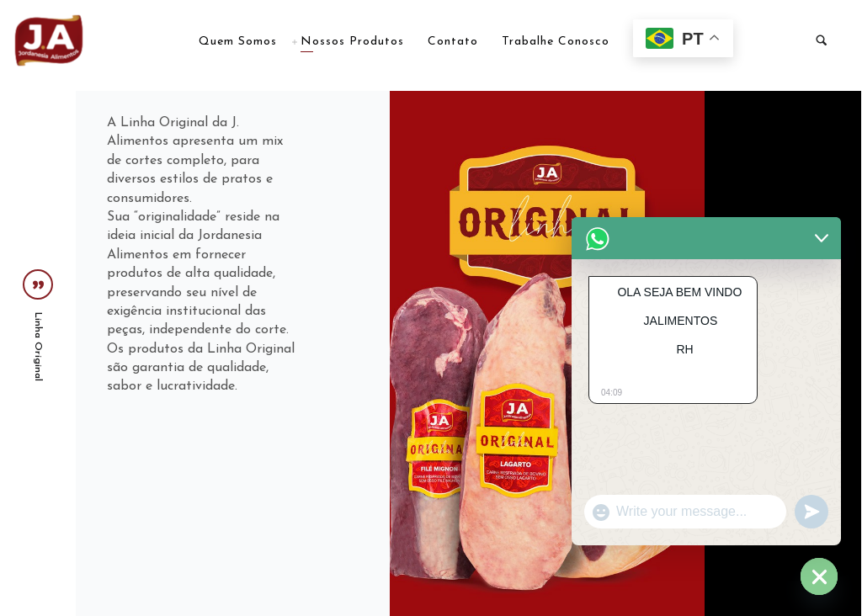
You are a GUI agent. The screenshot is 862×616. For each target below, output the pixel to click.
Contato (453, 42)
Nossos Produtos (352, 42)
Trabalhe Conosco (556, 42)
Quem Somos (238, 42)
